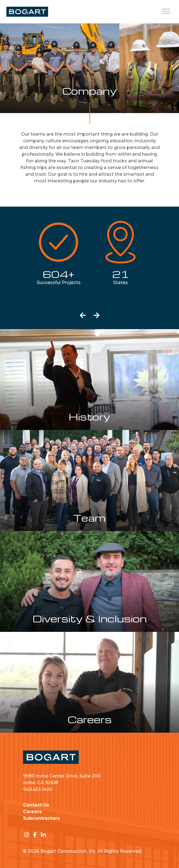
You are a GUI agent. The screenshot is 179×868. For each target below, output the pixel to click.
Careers (32, 812)
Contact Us (36, 805)
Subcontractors (41, 818)
